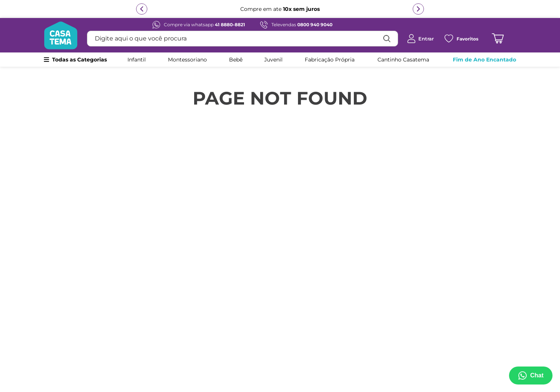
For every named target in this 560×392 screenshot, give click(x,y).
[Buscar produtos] (387, 39)
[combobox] (243, 39)
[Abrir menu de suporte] (531, 376)
